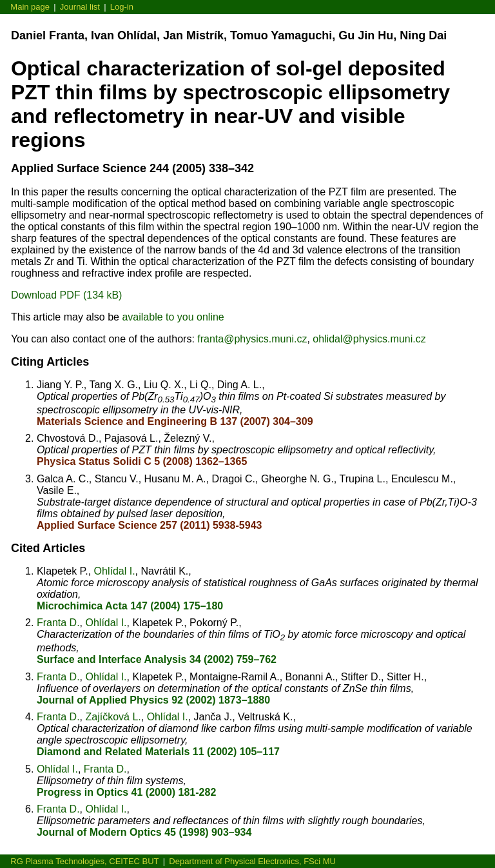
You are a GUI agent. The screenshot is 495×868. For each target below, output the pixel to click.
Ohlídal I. (115, 571)
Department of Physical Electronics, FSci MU (252, 861)
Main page (30, 7)
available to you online (173, 317)
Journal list (80, 7)
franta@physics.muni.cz (252, 339)
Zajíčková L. (113, 717)
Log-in (122, 7)
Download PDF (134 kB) (67, 295)
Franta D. (58, 623)
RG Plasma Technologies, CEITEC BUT (84, 861)
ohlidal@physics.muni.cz (369, 339)
